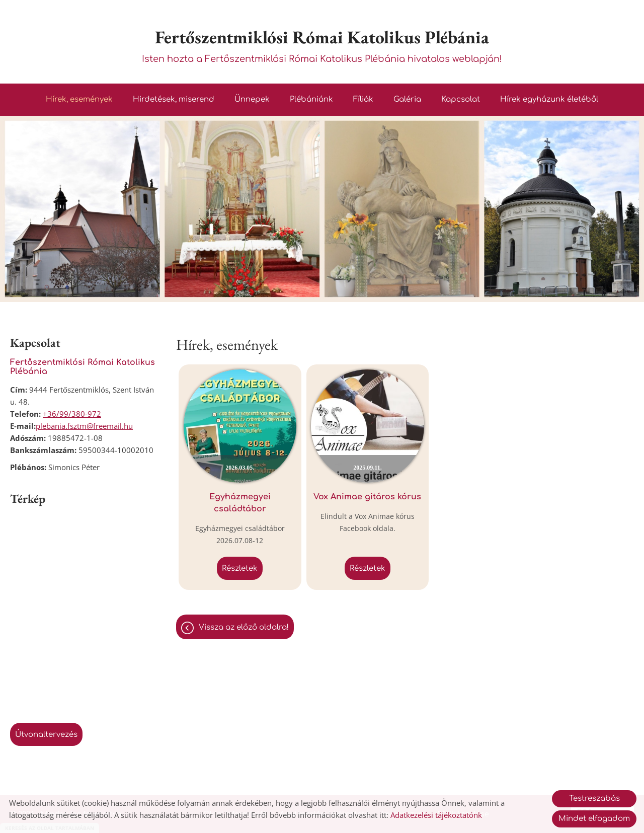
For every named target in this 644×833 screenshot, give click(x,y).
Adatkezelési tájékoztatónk (436, 815)
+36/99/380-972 (72, 414)
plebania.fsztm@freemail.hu (84, 426)
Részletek (233, 555)
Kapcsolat (461, 100)
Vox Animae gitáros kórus (348, 489)
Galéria (407, 100)
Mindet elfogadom (594, 819)
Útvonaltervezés (46, 735)
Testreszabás (594, 799)
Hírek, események (79, 100)
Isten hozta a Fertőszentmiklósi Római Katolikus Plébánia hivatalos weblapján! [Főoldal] (322, 45)
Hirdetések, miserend (174, 100)
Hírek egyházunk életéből (549, 100)
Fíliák (363, 100)
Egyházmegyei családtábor (233, 489)
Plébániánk (311, 100)
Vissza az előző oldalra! (244, 614)
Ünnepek (252, 100)
